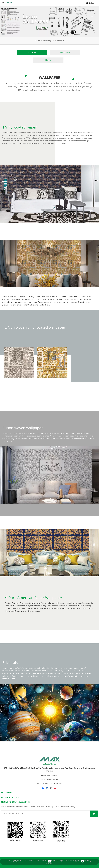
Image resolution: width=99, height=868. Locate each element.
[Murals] (49, 713)
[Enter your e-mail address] (45, 814)
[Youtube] (55, 788)
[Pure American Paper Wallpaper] (49, 553)
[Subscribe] (94, 814)
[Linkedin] (47, 788)
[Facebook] (43, 788)
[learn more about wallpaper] (49, 22)
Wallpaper (32, 53)
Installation (65, 53)
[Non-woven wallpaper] (49, 475)
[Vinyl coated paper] (49, 194)
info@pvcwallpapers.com (51, 783)
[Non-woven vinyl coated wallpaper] (49, 264)
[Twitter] (51, 788)
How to (48, 60)
